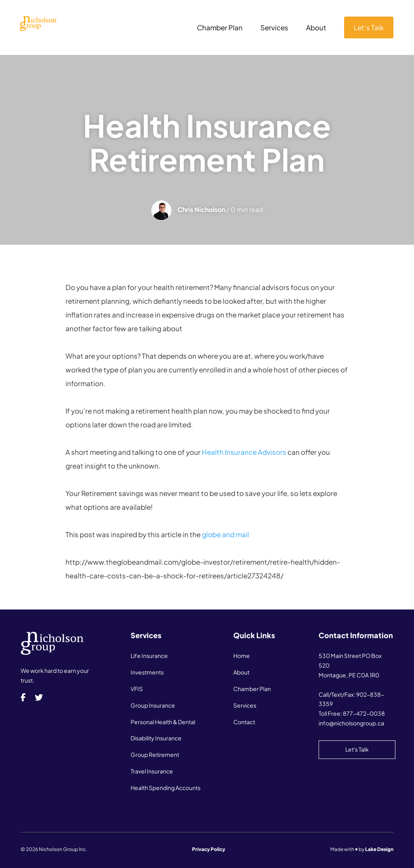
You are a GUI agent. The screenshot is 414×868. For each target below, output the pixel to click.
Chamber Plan (220, 28)
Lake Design (379, 849)
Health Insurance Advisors (244, 452)
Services (274, 28)
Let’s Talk (369, 27)
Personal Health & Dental (163, 722)
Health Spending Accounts (166, 788)
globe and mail (225, 534)
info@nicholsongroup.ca (351, 723)
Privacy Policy (209, 849)
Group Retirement (155, 755)
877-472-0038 (364, 713)
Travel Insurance (152, 771)
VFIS (137, 689)
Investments (147, 672)
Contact (244, 722)
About (316, 28)
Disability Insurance (156, 738)
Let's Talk (357, 749)
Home (242, 656)
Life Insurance (149, 656)
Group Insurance (153, 705)
